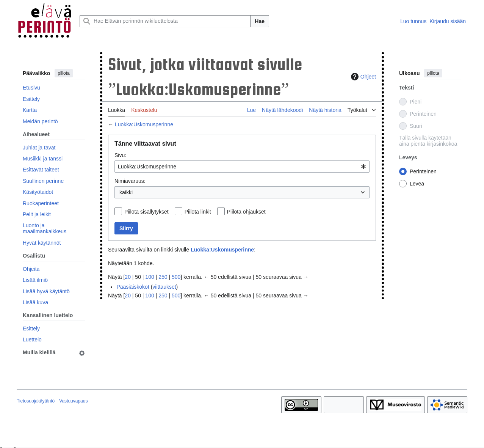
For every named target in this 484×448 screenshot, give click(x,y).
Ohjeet (363, 77)
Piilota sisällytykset (146, 212)
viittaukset (164, 287)
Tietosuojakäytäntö (36, 401)
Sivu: (120, 155)
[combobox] (242, 167)
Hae (260, 21)
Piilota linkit (198, 212)
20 (128, 277)
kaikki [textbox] (126, 192)
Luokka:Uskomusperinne (144, 124)
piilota (63, 73)
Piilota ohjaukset (246, 212)
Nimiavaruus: (130, 181)
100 (150, 277)
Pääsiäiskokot (133, 287)
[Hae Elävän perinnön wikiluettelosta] (165, 21)
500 (176, 277)
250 (163, 277)
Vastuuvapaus (73, 401)
